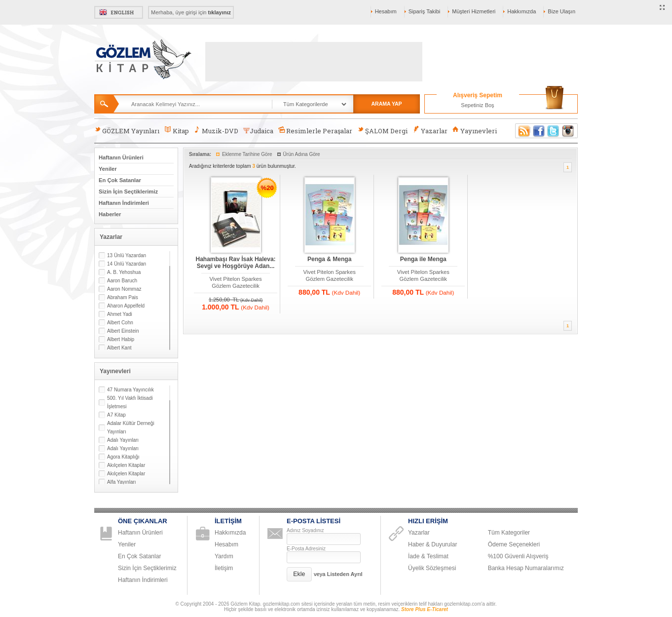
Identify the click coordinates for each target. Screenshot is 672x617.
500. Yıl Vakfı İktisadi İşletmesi (130, 402)
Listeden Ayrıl (345, 574)
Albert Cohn (120, 323)
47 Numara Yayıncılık (131, 390)
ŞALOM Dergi (382, 131)
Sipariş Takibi (425, 11)
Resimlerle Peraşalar (315, 131)
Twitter (554, 131)
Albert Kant (119, 348)
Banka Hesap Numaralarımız (526, 568)
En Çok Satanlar (120, 180)
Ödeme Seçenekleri (514, 544)
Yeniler (108, 169)
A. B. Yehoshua (124, 272)
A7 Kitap (116, 415)
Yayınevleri (475, 131)
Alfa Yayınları (122, 482)
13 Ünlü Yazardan (127, 255)
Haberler (110, 214)
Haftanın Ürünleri (121, 157)
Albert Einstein (123, 331)
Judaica (258, 131)
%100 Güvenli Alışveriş (518, 556)
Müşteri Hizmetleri (474, 11)
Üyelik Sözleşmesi (432, 568)
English (119, 12)
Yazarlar (430, 131)
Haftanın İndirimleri (124, 203)
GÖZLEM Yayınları (127, 131)
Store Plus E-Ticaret (425, 609)
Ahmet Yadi (120, 314)
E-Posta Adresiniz (306, 549)
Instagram (568, 131)
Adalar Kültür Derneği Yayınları (131, 427)
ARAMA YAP (386, 104)
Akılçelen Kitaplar (126, 465)
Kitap (176, 131)
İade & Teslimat (428, 556)
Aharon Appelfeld (126, 306)
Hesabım (386, 11)
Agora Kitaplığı (123, 457)
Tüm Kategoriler (509, 533)
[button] (299, 574)
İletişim (224, 568)
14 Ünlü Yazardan (127, 264)
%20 (267, 188)
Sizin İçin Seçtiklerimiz (128, 192)
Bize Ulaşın (561, 11)
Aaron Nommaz (124, 289)
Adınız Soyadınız (305, 530)
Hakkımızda (522, 11)
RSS (523, 131)
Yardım (224, 556)
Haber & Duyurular (432, 544)
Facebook (539, 131)
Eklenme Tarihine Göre (247, 154)
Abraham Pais (123, 297)
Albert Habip (121, 339)
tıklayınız (220, 12)
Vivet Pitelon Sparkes (235, 279)
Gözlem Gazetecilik (235, 286)
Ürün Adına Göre (302, 154)
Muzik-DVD (216, 131)
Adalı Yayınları (123, 440)
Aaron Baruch (122, 281)
